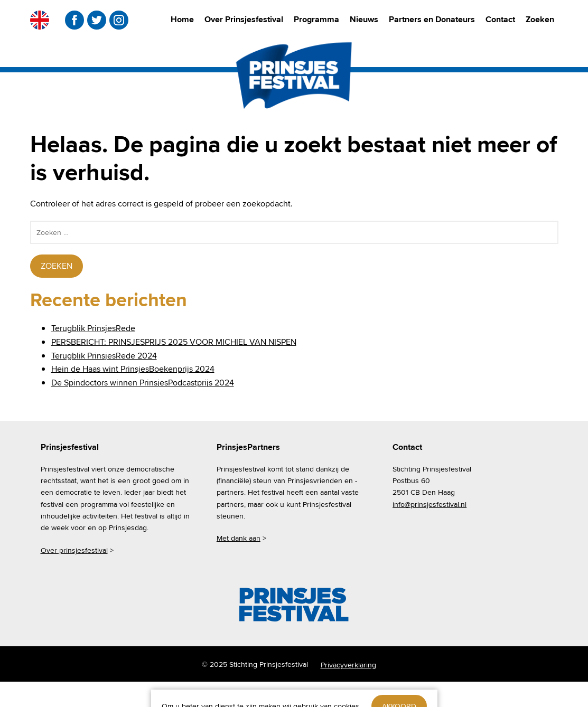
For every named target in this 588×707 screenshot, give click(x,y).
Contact (500, 19)
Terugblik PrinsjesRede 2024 (104, 356)
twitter (97, 20)
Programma (316, 19)
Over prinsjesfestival (74, 550)
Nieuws (364, 19)
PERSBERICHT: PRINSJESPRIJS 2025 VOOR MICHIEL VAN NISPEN (174, 342)
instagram (119, 20)
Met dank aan (239, 538)
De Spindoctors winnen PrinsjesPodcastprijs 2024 (143, 383)
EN (40, 20)
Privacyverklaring (348, 665)
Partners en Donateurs (432, 19)
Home (182, 19)
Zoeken (540, 19)
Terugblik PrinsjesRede (93, 328)
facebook (74, 20)
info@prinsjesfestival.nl (430, 504)
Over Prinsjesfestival (244, 19)
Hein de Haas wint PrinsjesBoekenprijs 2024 (133, 369)
